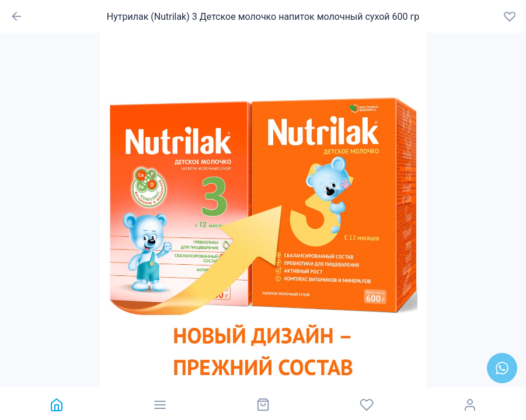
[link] (56, 404)
